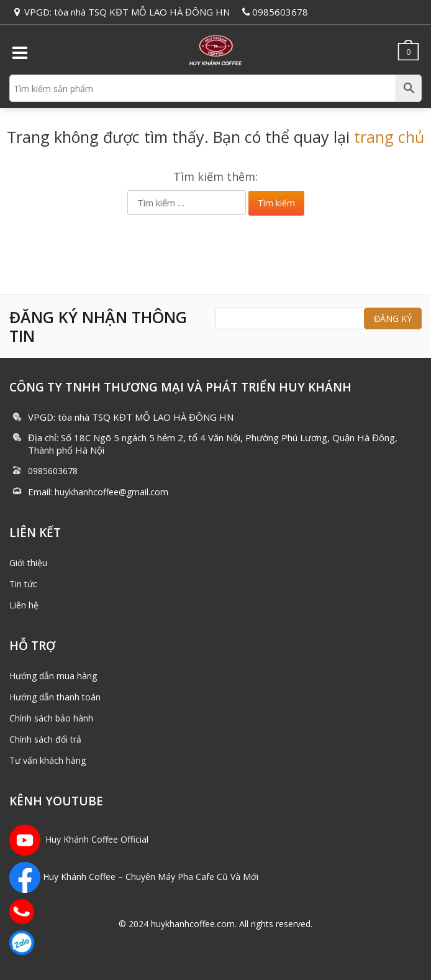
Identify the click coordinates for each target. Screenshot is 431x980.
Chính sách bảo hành (51, 718)
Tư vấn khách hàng (48, 760)
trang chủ (389, 137)
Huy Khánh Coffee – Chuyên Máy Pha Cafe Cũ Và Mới (151, 877)
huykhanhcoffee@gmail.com (111, 492)
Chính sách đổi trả (45, 739)
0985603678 (280, 12)
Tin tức (23, 584)
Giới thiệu (28, 563)
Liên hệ (24, 605)
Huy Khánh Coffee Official (79, 839)
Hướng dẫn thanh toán (55, 697)
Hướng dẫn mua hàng (53, 676)
